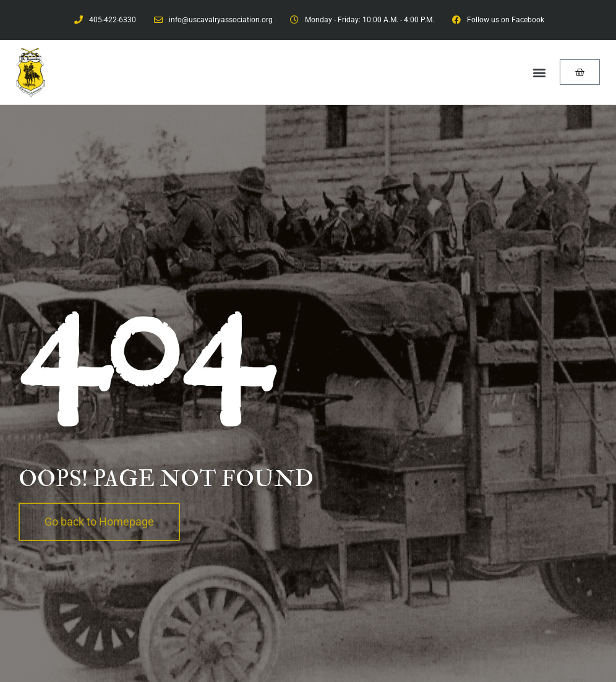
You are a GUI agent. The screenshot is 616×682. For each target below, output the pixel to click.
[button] (539, 72)
